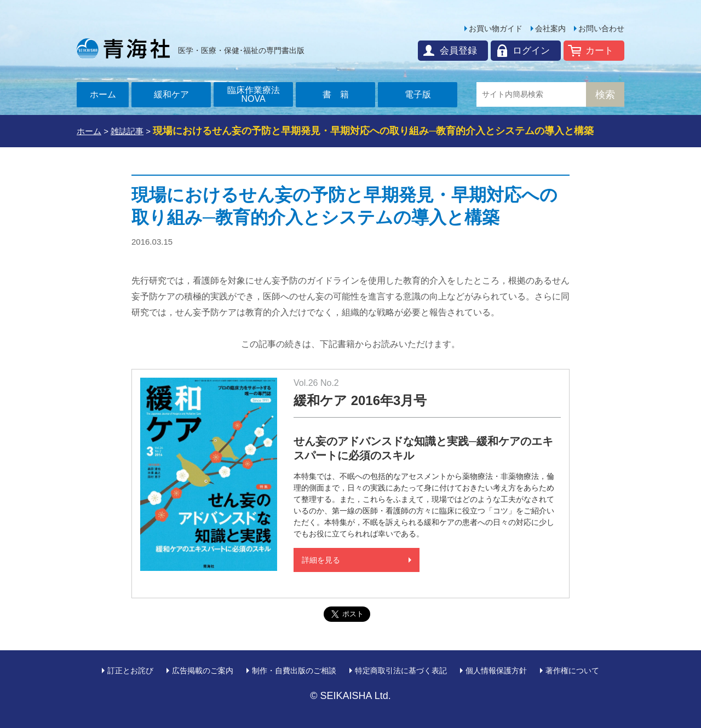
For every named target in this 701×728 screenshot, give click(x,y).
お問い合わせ (601, 28)
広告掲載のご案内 (203, 671)
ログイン (531, 51)
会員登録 (458, 51)
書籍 (340, 94)
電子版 (418, 94)
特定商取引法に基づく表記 (401, 671)
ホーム (103, 94)
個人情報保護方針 (496, 671)
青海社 (123, 48)
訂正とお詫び (130, 671)
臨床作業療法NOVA (254, 94)
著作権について (572, 671)
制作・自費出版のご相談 (294, 671)
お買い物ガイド (496, 28)
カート (599, 51)
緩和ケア (171, 94)
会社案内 (550, 28)
